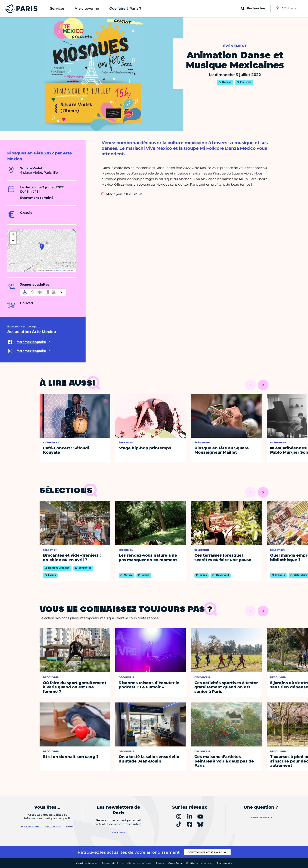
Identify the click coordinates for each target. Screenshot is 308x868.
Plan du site (225, 863)
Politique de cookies (199, 863)
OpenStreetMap (61, 270)
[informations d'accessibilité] (43, 292)
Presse (160, 863)
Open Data (175, 863)
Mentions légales (87, 863)
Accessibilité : (127, 863)
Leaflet (42, 270)
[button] (42, 247)
